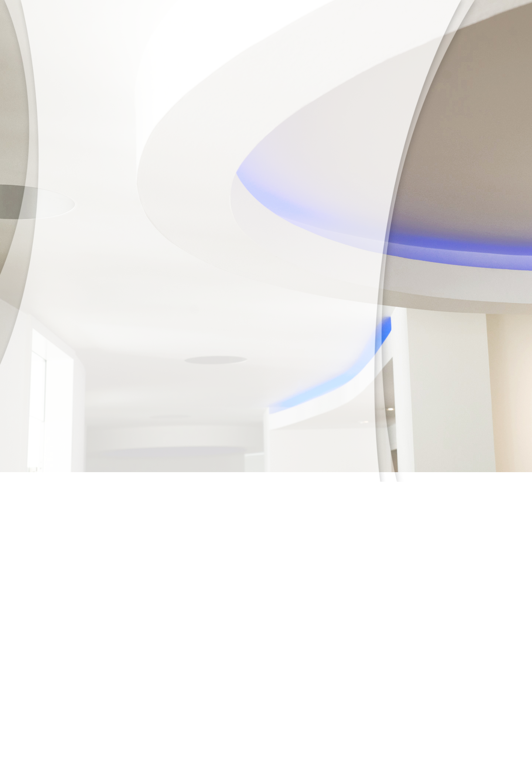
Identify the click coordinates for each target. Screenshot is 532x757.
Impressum (287, 744)
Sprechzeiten (161, 744)
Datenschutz (304, 134)
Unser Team (160, 134)
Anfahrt (260, 134)
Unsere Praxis (110, 134)
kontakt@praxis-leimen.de (80, 708)
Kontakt (220, 744)
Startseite (127, 744)
